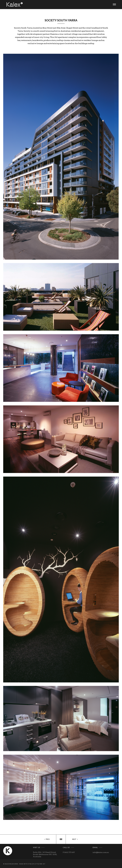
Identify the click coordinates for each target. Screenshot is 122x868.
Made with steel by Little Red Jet (32, 864)
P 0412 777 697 (69, 852)
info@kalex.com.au (101, 852)
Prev (47, 839)
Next (75, 839)
